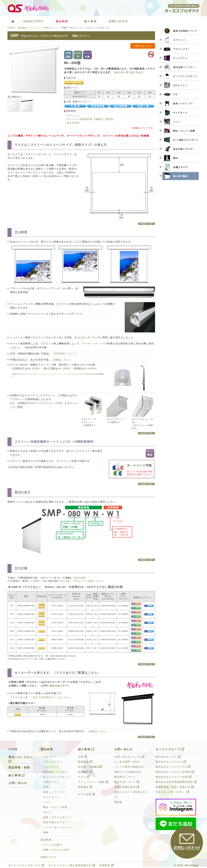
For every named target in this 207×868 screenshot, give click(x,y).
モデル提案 (87, 794)
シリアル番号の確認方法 (129, 767)
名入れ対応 (73, 123)
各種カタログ (49, 857)
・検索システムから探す (55, 850)
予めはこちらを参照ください (88, 581)
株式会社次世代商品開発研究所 (176, 782)
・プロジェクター (51, 762)
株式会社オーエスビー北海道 (175, 772)
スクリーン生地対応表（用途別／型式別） (91, 119)
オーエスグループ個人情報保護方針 (72, 865)
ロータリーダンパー (93, 344)
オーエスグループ (170, 749)
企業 (82, 757)
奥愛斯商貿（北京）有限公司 (175, 787)
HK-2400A (89, 369)
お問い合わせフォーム (129, 757)
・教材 (45, 832)
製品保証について (125, 777)
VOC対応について (65, 354)
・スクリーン (49, 757)
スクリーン (35, 28)
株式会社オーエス (168, 757)
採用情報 (106, 865)
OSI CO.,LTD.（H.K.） (172, 792)
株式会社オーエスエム (171, 762)
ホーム (12, 21)
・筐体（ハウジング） (54, 792)
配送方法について (127, 782)
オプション (73, 116)
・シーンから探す (51, 845)
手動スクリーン (51, 28)
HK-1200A (33, 369)
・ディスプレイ (50, 767)
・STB (45, 787)
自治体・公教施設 (90, 767)
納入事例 (90, 21)
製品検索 (62, 21)
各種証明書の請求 (127, 787)
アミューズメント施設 (93, 782)
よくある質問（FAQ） (128, 762)
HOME (11, 28)
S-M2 (59, 403)
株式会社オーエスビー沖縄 (174, 777)
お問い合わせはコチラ (55, 686)
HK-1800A (64, 369)
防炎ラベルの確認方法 (128, 772)
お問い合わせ (118, 21)
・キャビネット (50, 797)
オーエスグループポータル (26, 865)
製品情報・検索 (19, 768)
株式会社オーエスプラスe (173, 767)
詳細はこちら (61, 360)
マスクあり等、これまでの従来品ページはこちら (41, 697)
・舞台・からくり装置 (54, 807)
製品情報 (22, 28)
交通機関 (85, 772)
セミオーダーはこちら (128, 72)
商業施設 (85, 787)
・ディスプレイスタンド (55, 777)
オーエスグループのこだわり (34, 21)
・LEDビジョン (50, 782)
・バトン (46, 802)
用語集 (118, 802)
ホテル (84, 777)
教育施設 (85, 762)
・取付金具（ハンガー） (55, 772)
